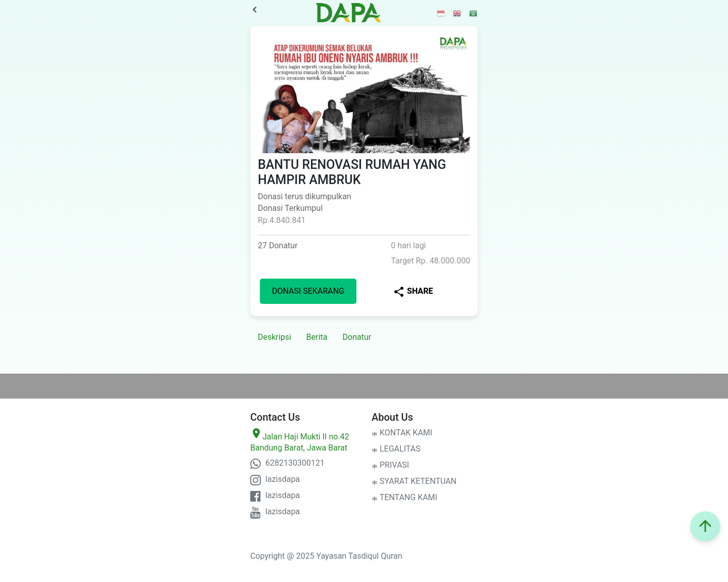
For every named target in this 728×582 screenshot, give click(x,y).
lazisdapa (275, 479)
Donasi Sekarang (308, 291)
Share (413, 292)
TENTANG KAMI (404, 497)
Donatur (357, 337)
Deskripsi (275, 337)
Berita (317, 337)
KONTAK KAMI (402, 433)
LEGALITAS (396, 449)
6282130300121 (287, 463)
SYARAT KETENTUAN (414, 481)
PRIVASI (390, 465)
